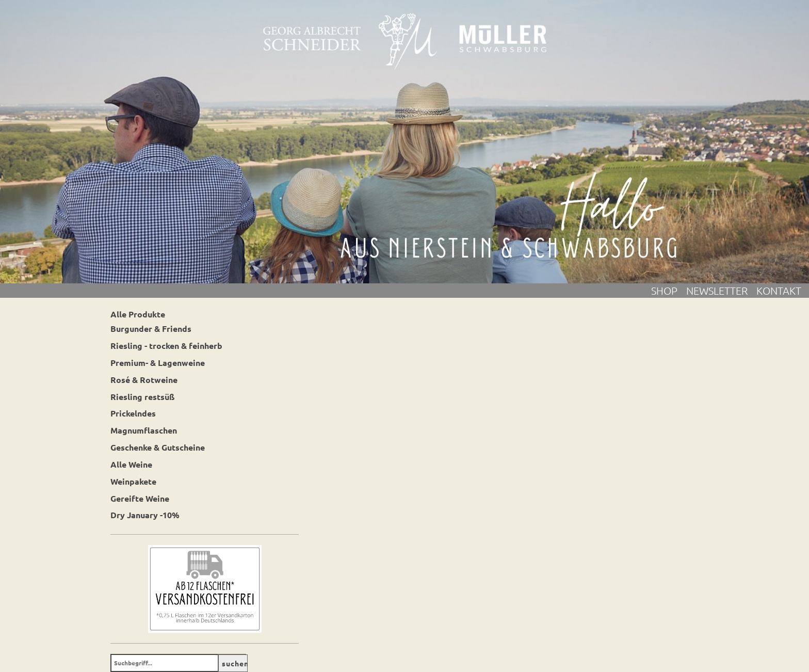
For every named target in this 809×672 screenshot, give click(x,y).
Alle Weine (131, 464)
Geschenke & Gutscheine (158, 447)
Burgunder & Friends (151, 329)
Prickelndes (133, 413)
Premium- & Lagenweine (158, 363)
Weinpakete (133, 481)
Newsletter (721, 291)
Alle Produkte (138, 314)
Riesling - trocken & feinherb (166, 346)
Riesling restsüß (143, 397)
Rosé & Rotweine (144, 380)
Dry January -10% (145, 515)
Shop (669, 291)
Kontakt (779, 291)
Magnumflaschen (144, 430)
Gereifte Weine (140, 498)
